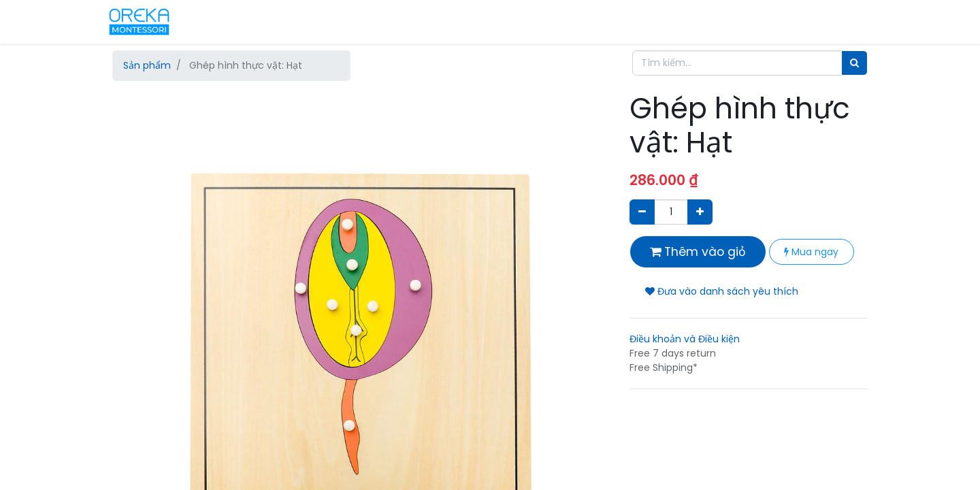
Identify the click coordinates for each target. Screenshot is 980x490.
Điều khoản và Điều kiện (685, 339)
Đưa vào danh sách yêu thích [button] (722, 291)
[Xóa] (642, 212)
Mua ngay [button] (811, 252)
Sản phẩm (147, 65)
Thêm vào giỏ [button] (698, 252)
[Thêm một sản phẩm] (700, 212)
